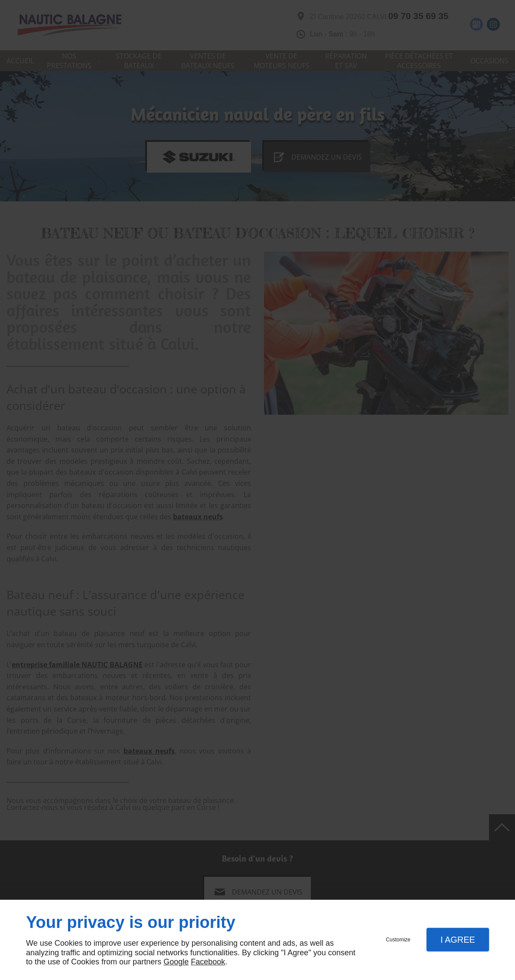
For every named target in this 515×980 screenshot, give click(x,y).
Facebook (208, 962)
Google (176, 962)
